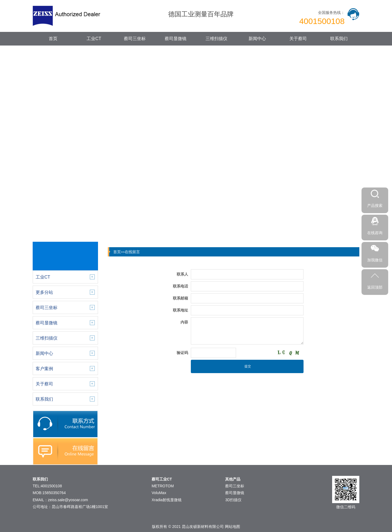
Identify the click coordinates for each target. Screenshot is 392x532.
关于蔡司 (298, 39)
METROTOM (163, 486)
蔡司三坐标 (135, 39)
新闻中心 (257, 39)
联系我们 (339, 39)
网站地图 (232, 527)
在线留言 (132, 252)
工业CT (94, 39)
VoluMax (159, 493)
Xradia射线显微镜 (167, 500)
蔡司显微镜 (176, 39)
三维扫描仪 (216, 39)
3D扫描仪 (233, 500)
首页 (53, 39)
